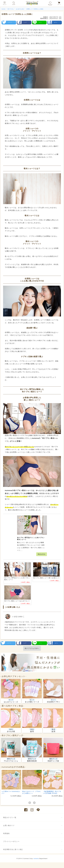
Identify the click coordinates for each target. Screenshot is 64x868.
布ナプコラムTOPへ (32, 648)
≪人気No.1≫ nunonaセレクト (11, 792)
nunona (36, 858)
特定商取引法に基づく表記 (13, 849)
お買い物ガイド (9, 825)
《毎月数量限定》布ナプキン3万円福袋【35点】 (52, 792)
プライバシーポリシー (11, 841)
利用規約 (6, 833)
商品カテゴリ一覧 (10, 817)
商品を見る (42, 554)
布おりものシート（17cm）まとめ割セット (32, 792)
